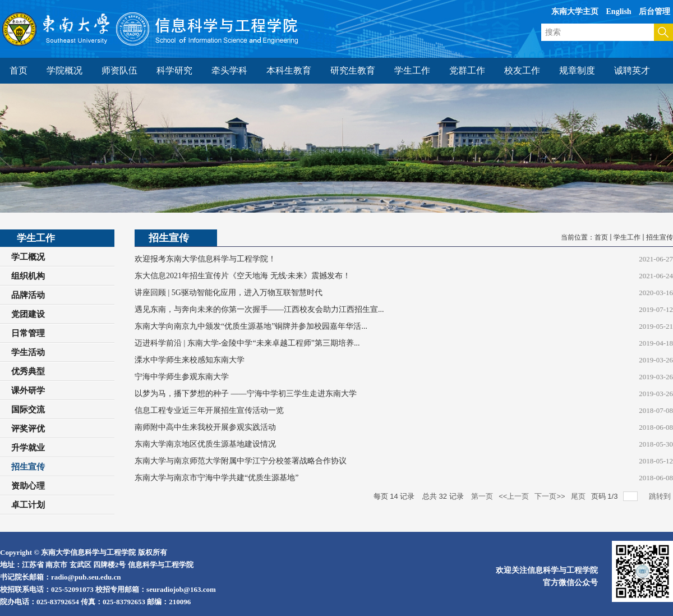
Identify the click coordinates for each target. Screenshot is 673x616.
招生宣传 (660, 237)
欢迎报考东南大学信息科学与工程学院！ (205, 259)
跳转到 (661, 496)
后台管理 (654, 12)
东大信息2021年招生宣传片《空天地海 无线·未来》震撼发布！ (243, 276)
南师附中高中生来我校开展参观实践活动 (205, 427)
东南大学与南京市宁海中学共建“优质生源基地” (216, 478)
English (619, 12)
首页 (601, 237)
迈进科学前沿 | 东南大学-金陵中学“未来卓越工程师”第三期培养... (247, 343)
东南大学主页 (575, 12)
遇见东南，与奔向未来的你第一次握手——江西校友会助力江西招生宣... (259, 309)
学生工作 (627, 237)
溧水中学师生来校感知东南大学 (190, 360)
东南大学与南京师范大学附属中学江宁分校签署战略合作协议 (241, 461)
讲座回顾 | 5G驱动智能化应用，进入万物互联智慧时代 (229, 293)
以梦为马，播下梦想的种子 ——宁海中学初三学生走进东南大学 (246, 394)
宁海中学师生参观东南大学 (182, 377)
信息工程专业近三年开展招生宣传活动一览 (209, 410)
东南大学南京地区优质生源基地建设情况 (205, 444)
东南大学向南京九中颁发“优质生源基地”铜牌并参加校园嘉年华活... (251, 326)
